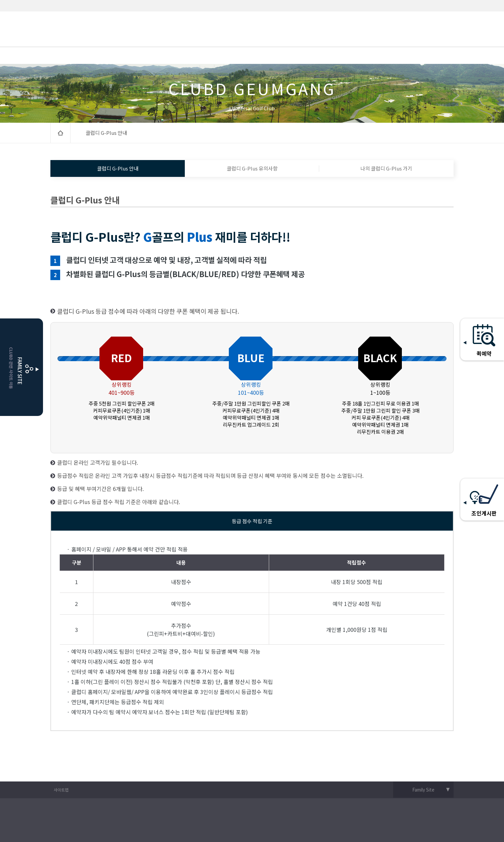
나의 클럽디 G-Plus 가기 (386, 168)
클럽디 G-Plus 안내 (118, 168)
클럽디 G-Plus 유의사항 (252, 168)
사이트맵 (61, 790)
